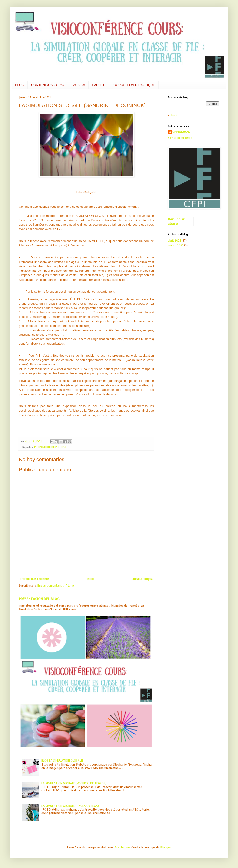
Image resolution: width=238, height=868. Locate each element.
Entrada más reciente (35, 579)
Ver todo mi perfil (180, 138)
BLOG (20, 85)
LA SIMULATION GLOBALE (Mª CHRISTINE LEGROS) (74, 783)
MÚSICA (79, 85)
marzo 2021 (176, 245)
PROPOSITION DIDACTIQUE (133, 85)
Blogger (166, 847)
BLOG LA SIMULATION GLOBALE (62, 761)
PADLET (98, 85)
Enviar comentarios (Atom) (56, 586)
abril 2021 (174, 241)
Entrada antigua (142, 579)
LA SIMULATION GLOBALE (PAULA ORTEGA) (70, 806)
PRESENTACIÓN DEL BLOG (39, 599)
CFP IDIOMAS (181, 132)
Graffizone (122, 847)
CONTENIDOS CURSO (48, 85)
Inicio (90, 579)
